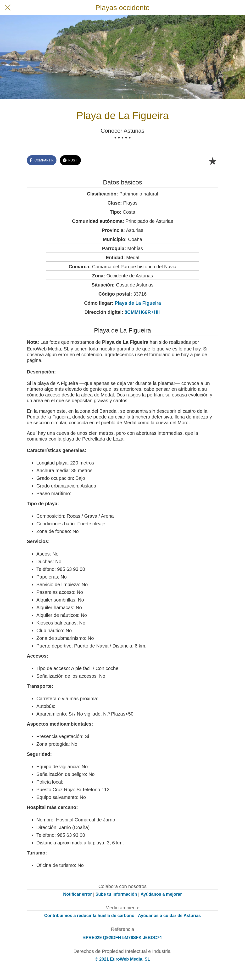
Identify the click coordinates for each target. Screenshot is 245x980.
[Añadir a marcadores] (212, 161)
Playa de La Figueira (138, 303)
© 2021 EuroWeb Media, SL (123, 959)
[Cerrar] (8, 8)
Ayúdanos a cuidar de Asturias (170, 916)
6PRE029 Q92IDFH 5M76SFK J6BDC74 (122, 938)
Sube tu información (116, 894)
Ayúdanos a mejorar (161, 894)
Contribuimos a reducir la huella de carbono (89, 916)
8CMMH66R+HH (143, 312)
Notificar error (78, 894)
